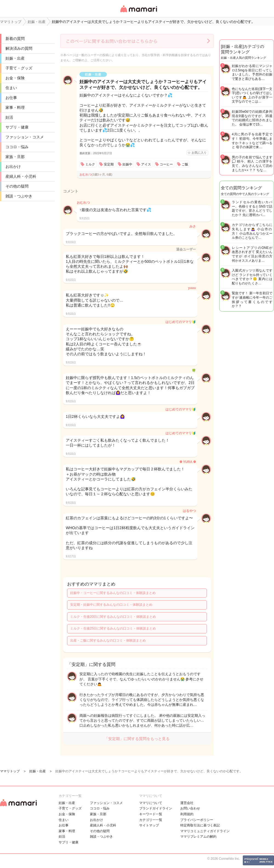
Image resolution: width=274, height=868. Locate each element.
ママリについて (151, 803)
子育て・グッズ (19, 68)
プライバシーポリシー (197, 820)
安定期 (109, 164)
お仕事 (11, 98)
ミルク (90, 164)
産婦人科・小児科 (21, 176)
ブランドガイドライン (156, 808)
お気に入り (199, 153)
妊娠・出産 (15, 58)
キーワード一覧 (151, 814)
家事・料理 (15, 107)
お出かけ (13, 167)
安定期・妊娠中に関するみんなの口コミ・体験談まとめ (111, 605)
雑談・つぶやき (19, 196)
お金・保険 (15, 78)
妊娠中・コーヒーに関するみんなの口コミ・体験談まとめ (113, 593)
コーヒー (166, 164)
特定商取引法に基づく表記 (200, 825)
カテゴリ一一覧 (151, 820)
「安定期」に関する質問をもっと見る (137, 739)
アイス (146, 164)
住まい (11, 88)
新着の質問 (15, 39)
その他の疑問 (17, 186)
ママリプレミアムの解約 (198, 837)
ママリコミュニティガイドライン (205, 831)
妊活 (9, 117)
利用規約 (187, 814)
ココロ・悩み (17, 147)
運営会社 (187, 803)
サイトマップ (149, 825)
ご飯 (185, 164)
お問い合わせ (190, 808)
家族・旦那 (15, 157)
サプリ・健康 (17, 127)
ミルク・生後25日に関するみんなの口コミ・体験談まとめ (113, 628)
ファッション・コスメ (25, 137)
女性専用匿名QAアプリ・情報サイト (138, 13)
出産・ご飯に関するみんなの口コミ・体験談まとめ (108, 640)
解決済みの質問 (19, 48)
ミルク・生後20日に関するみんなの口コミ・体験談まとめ (113, 617)
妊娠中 (127, 164)
